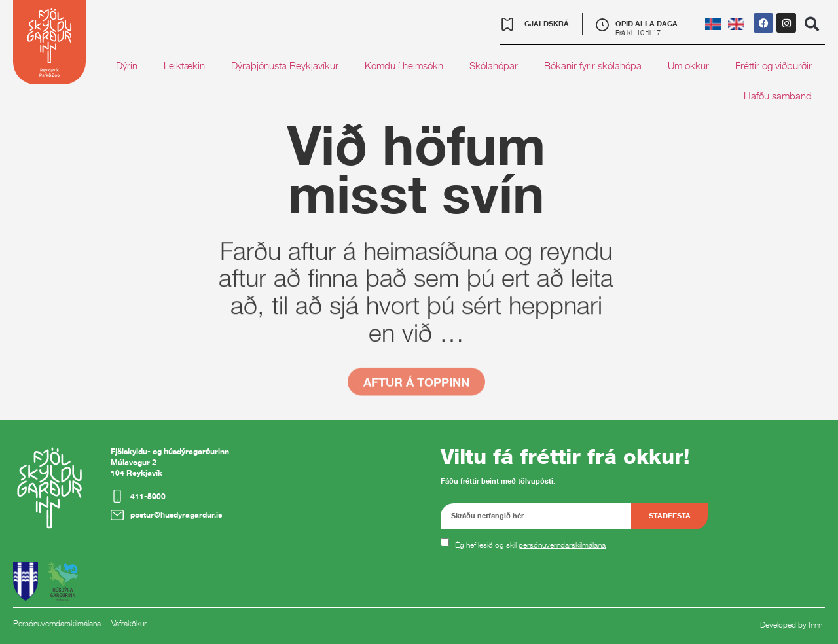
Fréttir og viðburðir (774, 66)
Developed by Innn (791, 625)
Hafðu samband (778, 96)
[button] (812, 24)
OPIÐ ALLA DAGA (647, 24)
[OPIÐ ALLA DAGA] (602, 25)
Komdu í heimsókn (404, 66)
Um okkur (688, 66)
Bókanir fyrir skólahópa (593, 66)
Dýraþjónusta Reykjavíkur (285, 66)
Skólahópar (494, 66)
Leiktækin (184, 66)
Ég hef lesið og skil (530, 545)
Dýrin (127, 66)
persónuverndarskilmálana (562, 545)
